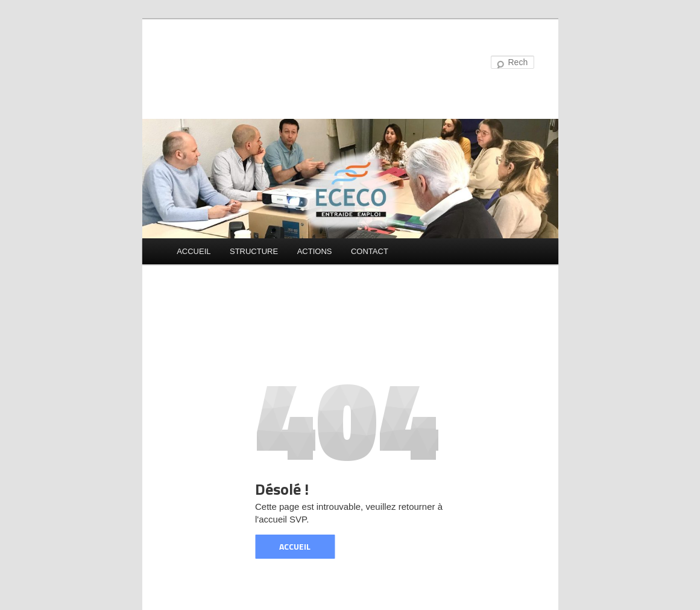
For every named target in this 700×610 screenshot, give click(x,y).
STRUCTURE (254, 251)
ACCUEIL (194, 251)
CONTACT (370, 251)
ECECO (206, 63)
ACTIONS (315, 251)
